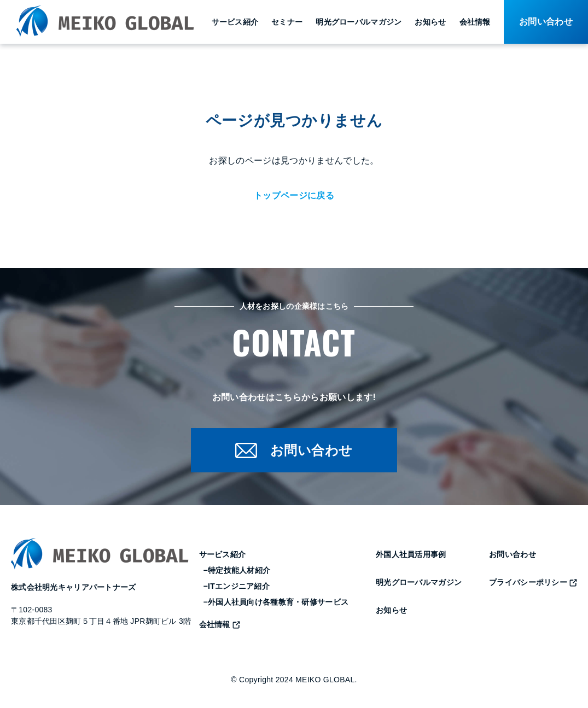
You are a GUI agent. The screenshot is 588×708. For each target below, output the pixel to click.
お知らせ (430, 22)
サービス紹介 (235, 22)
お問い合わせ (513, 555)
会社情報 (475, 22)
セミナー (287, 22)
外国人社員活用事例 (411, 555)
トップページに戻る (294, 195)
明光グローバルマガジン (359, 22)
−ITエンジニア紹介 (237, 587)
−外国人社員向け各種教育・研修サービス (276, 602)
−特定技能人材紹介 (237, 571)
